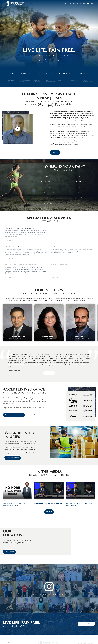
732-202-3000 (68, 3)
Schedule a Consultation (79, 3)
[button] (90, 4)
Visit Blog (49, 512)
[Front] (15, 4)
